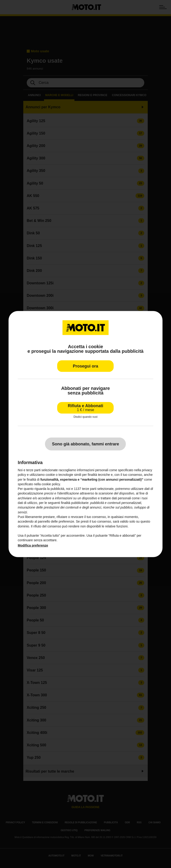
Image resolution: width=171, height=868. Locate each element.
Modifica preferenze (33, 545)
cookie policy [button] (51, 484)
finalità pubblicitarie (75, 503)
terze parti (89, 489)
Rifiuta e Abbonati (85, 408)
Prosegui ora (85, 366)
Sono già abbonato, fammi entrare (85, 444)
